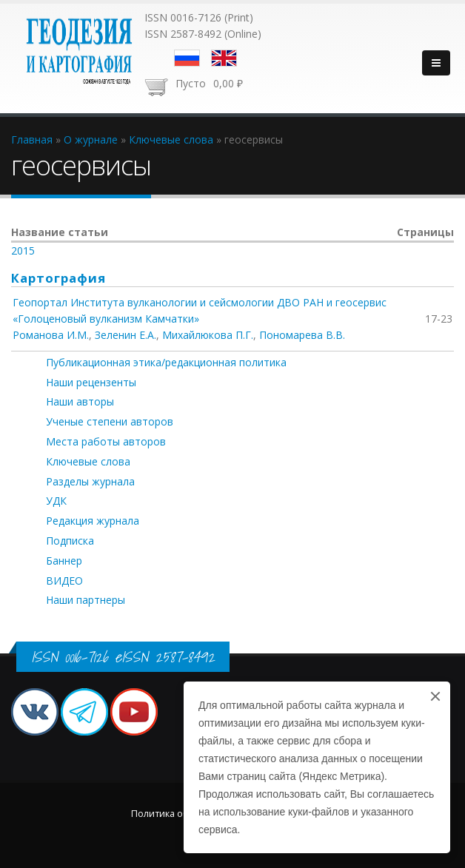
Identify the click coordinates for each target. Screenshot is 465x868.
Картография (58, 278)
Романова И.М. (51, 335)
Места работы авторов (106, 441)
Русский (187, 58)
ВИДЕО (64, 581)
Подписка (70, 541)
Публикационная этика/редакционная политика (166, 362)
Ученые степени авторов (110, 421)
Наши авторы (80, 401)
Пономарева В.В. (302, 335)
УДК (56, 501)
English (224, 58)
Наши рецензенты (91, 382)
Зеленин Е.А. (126, 335)
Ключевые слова (88, 461)
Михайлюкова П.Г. (208, 335)
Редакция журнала (93, 521)
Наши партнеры (86, 600)
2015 (23, 250)
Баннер (64, 561)
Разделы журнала (90, 481)
